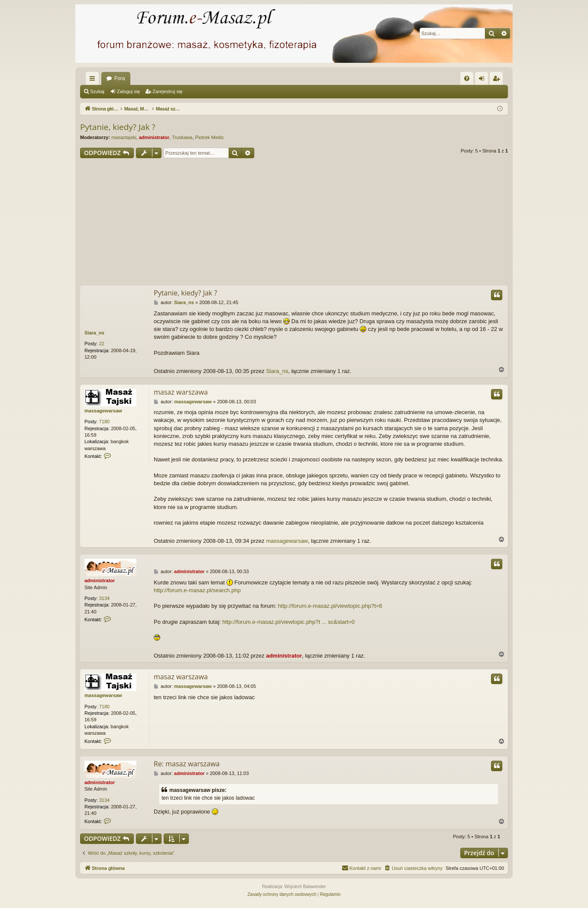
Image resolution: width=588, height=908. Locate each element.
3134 (104, 598)
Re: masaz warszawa (187, 764)
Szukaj (97, 91)
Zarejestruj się (167, 91)
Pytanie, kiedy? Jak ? (118, 127)
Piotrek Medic (210, 137)
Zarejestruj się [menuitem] (498, 80)
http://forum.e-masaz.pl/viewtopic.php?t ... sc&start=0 (288, 622)
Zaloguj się (128, 91)
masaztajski (124, 137)
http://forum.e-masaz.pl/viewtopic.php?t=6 (330, 606)
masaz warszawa (181, 392)
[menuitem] (467, 78)
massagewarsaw (103, 411)
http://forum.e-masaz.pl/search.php (197, 590)
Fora (120, 78)
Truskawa (182, 137)
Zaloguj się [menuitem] (483, 80)
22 (102, 344)
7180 (104, 422)
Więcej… (94, 80)
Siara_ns (94, 333)
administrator (154, 137)
